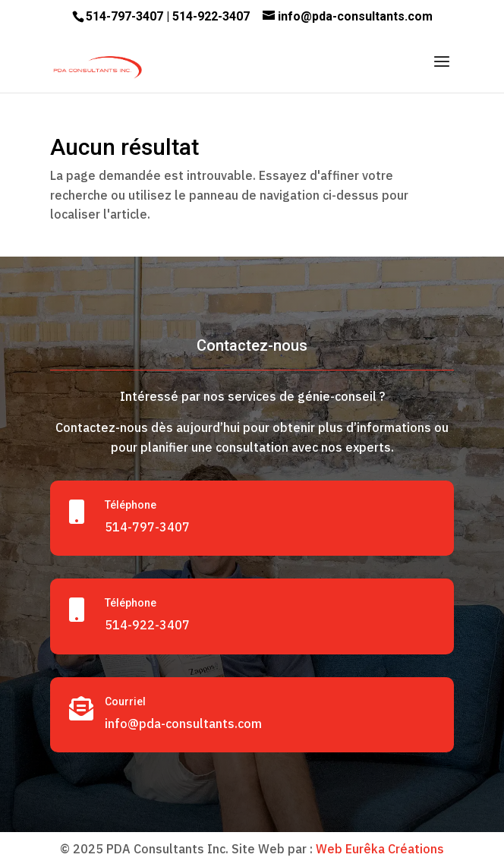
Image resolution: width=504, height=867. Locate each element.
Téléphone (131, 505)
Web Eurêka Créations (380, 849)
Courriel (125, 701)
